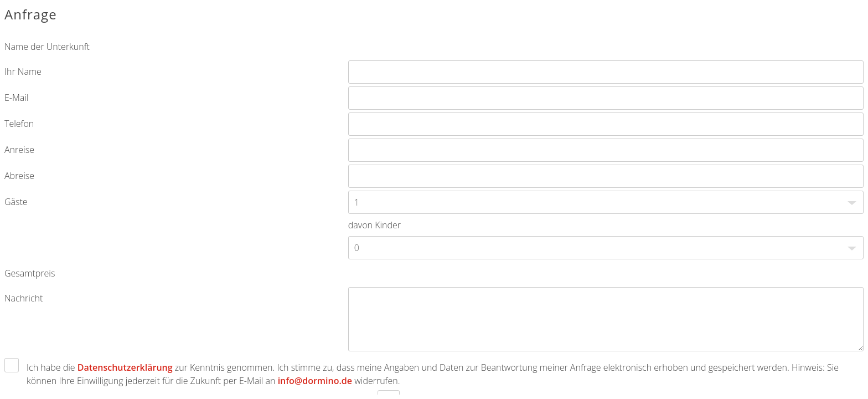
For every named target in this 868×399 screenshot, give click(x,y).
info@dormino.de (315, 381)
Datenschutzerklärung (125, 367)
